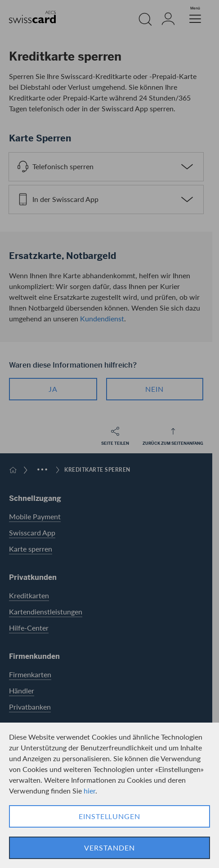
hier (89, 791)
